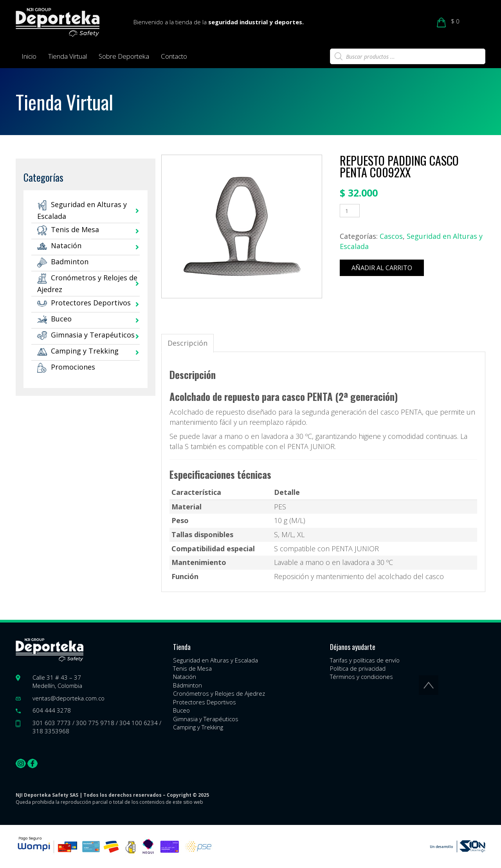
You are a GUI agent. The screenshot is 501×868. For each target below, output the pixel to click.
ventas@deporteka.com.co (68, 698)
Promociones (66, 367)
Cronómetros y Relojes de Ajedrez (219, 693)
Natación (59, 245)
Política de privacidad (358, 668)
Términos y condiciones (361, 677)
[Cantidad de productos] (350, 211)
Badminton (63, 262)
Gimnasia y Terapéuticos (86, 335)
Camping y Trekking (78, 351)
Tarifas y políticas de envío (365, 660)
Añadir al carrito (382, 268)
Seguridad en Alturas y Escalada (215, 660)
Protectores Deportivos (84, 303)
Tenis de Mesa (68, 229)
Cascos (391, 236)
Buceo (54, 319)
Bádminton (187, 685)
